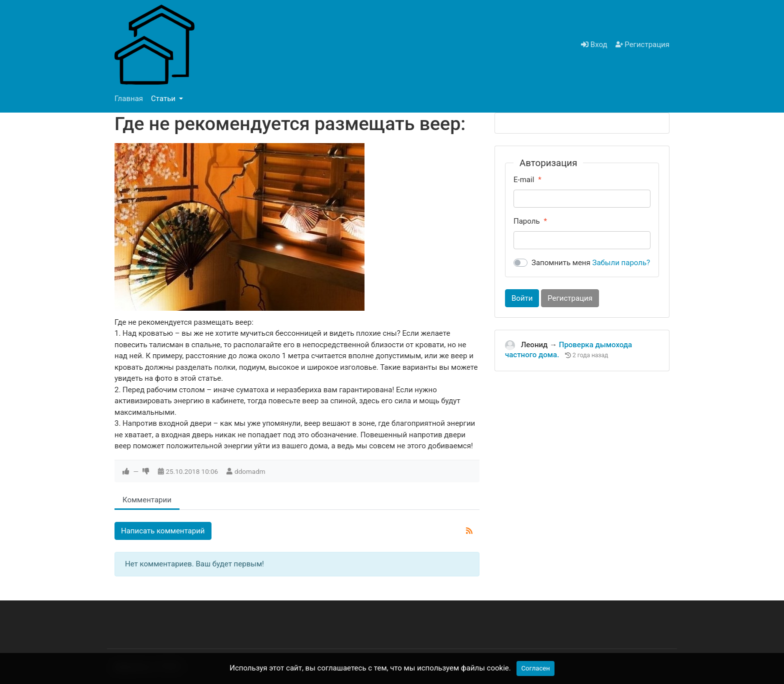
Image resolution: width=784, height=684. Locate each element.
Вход (594, 45)
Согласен (535, 668)
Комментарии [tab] (147, 500)
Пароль (527, 221)
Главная (129, 99)
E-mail (524, 180)
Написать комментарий (163, 531)
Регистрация (642, 45)
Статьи (164, 99)
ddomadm (250, 471)
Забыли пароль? (621, 263)
